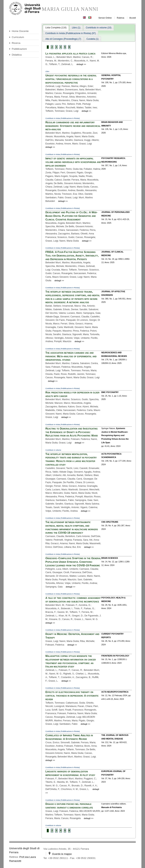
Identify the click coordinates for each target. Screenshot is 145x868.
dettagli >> (81, 64)
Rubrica (121, 18)
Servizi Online (105, 18)
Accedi (133, 18)
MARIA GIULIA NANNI (70, 9)
